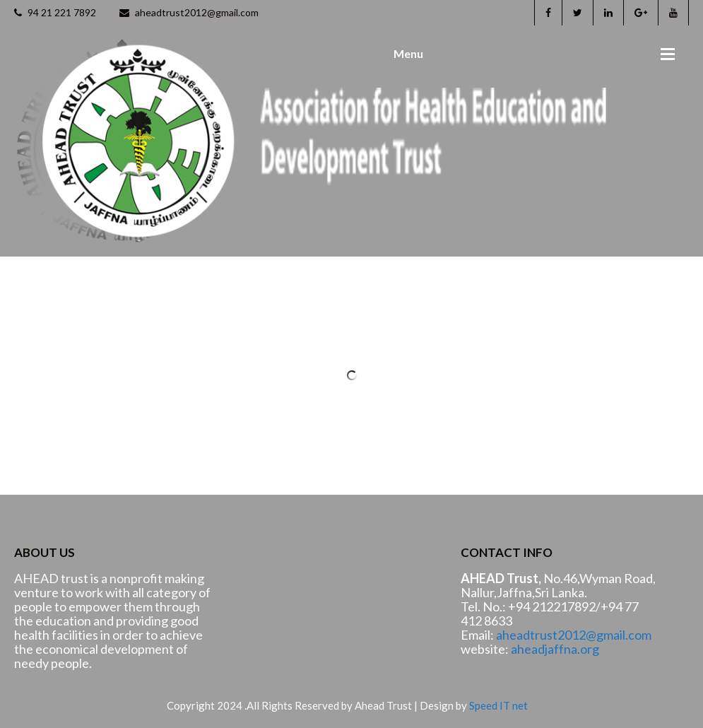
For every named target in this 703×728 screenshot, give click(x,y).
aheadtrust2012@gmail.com (189, 12)
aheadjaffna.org (555, 649)
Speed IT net (498, 705)
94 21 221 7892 (55, 12)
